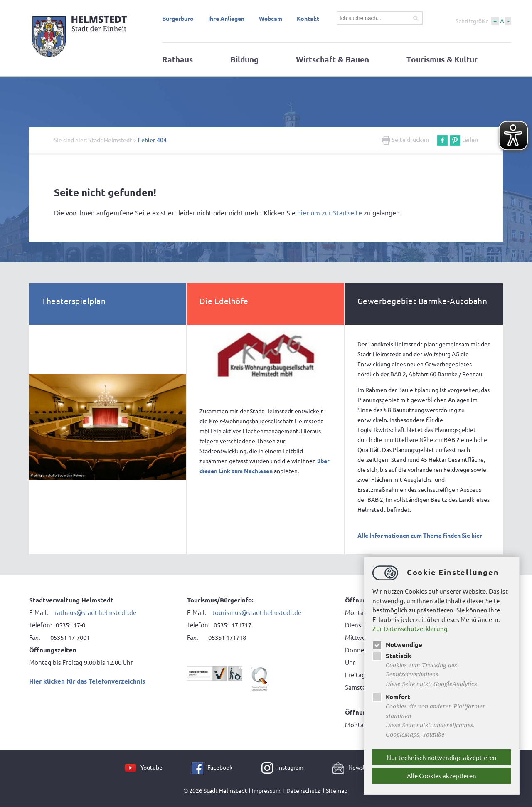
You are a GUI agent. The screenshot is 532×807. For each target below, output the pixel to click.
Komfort (391, 697)
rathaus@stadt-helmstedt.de (95, 612)
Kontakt (308, 18)
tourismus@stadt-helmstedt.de (257, 612)
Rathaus (177, 59)
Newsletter (363, 767)
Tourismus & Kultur (442, 59)
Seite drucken (405, 139)
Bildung (244, 59)
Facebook (220, 767)
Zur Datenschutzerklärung (410, 628)
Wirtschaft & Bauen (332, 59)
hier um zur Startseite (330, 212)
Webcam (271, 18)
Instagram (290, 767)
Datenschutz (303, 790)
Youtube (151, 767)
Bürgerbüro (178, 18)
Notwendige (397, 644)
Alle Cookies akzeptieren (442, 776)
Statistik (392, 656)
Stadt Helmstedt (110, 140)
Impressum (266, 790)
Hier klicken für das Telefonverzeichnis (87, 681)
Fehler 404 (152, 140)
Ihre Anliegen (226, 18)
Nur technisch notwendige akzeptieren (442, 757)
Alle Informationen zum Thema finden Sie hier (420, 535)
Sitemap (337, 790)
